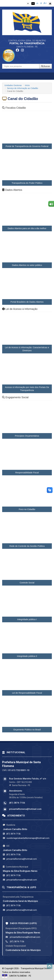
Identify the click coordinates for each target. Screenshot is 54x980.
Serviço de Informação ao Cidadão (23, 88)
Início (27, 85)
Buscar (46, 66)
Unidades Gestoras (13, 85)
